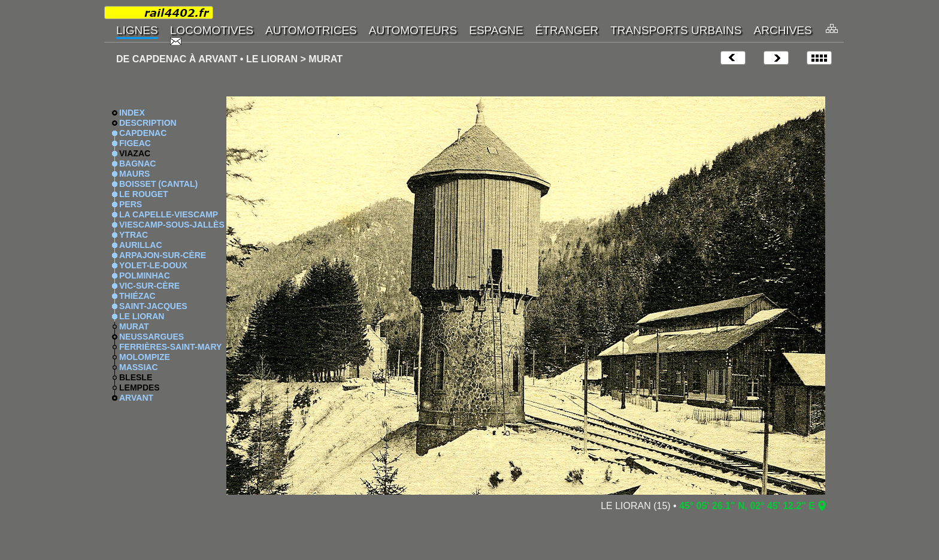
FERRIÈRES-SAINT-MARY (170, 347)
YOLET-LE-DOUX (153, 265)
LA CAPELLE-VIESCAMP (169, 214)
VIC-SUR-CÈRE (149, 286)
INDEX (132, 113)
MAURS (134, 174)
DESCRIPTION (148, 123)
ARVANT (136, 398)
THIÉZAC (137, 296)
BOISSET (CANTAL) (158, 184)
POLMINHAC (145, 276)
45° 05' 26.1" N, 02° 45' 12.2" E (747, 506)
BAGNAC (137, 164)
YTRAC (134, 235)
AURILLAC (141, 245)
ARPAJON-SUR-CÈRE (163, 255)
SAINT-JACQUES (153, 306)
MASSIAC (139, 367)
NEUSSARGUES (152, 337)
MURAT (134, 326)
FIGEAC (135, 143)
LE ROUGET (144, 194)
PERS (131, 204)
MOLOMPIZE (145, 357)
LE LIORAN (142, 316)
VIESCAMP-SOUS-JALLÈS (172, 225)
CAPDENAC (143, 133)
